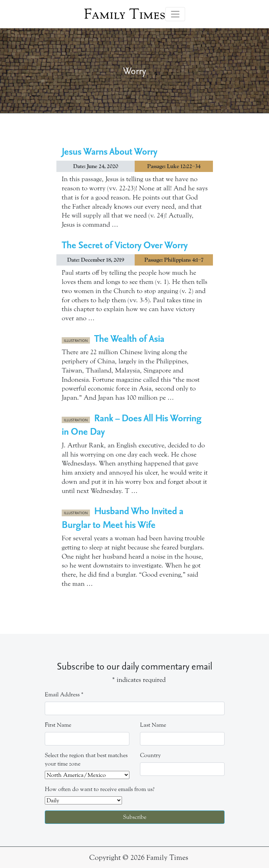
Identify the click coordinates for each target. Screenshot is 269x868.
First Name (58, 725)
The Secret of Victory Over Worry (125, 245)
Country (150, 755)
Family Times (125, 14)
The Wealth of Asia (129, 338)
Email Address (64, 694)
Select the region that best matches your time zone (86, 759)
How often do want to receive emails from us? (100, 789)
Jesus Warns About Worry (109, 151)
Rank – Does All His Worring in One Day (132, 424)
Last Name (153, 725)
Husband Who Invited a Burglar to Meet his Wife (123, 517)
